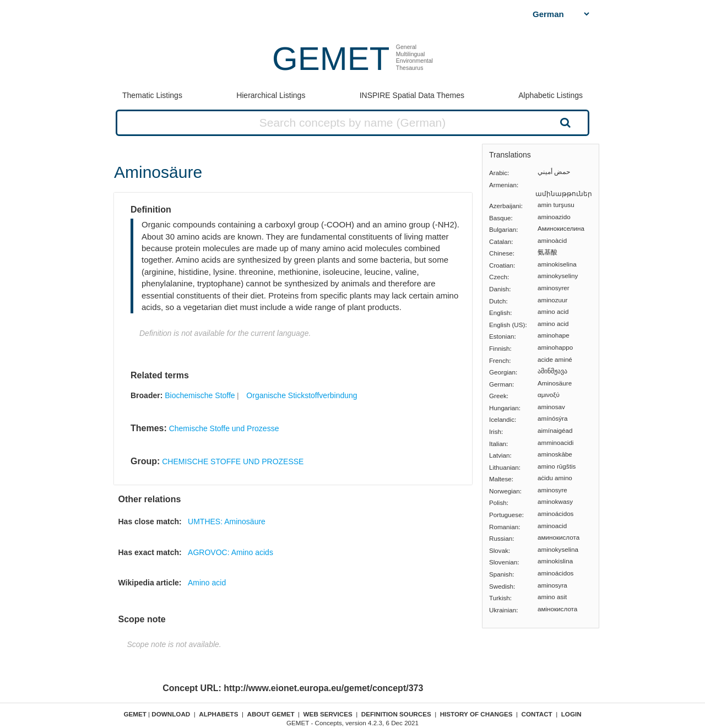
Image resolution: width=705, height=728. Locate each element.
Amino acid (207, 583)
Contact (537, 714)
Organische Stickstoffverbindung (302, 395)
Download (171, 714)
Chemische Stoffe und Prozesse (224, 428)
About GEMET (271, 714)
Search (564, 122)
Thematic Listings (152, 95)
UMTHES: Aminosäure (227, 521)
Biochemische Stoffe (200, 395)
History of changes (476, 714)
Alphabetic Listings (551, 95)
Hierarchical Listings (271, 95)
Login (571, 714)
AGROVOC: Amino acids (231, 552)
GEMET (331, 59)
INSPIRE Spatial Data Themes (412, 95)
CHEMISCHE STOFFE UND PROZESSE (233, 461)
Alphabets (218, 714)
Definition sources (396, 714)
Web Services (328, 714)
